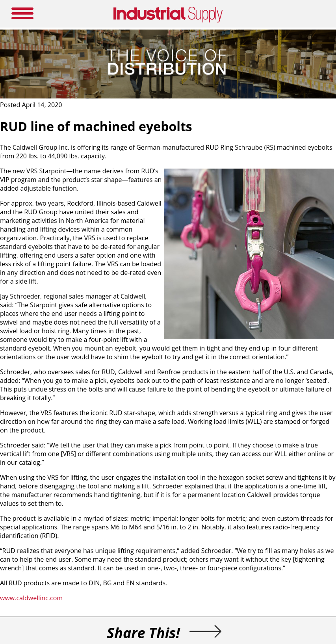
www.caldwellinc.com (31, 598)
